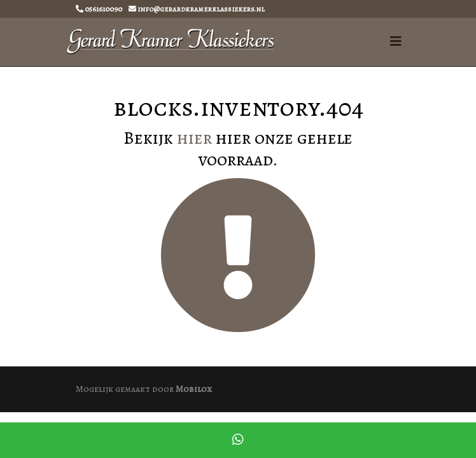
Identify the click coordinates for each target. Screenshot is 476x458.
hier (194, 138)
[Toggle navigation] (396, 42)
